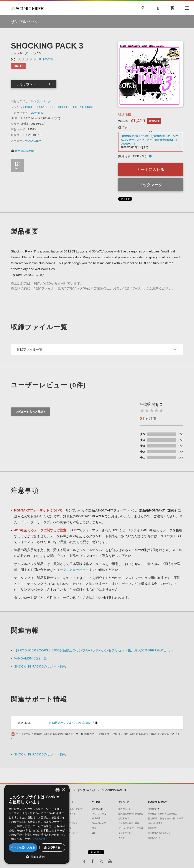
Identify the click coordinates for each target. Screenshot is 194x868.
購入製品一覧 (125, 809)
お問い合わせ (71, 833)
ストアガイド (71, 823)
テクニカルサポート (74, 570)
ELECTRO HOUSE (82, 107)
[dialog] (37, 824)
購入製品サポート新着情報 (131, 814)
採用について (154, 838)
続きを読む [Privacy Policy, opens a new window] (40, 839)
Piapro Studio (98, 823)
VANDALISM (33, 141)
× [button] (63, 790)
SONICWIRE (27, 8)
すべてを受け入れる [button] (23, 847)
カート (122, 838)
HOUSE (63, 107)
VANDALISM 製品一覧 (30, 658)
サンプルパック (41, 101)
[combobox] (58, 790)
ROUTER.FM (98, 814)
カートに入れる (151, 170)
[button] (37, 857)
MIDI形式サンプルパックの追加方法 (72, 723)
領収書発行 (124, 818)
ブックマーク (151, 185)
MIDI (41, 113)
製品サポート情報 (73, 809)
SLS (94, 833)
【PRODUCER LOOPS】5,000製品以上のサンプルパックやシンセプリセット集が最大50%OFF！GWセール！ (149, 140)
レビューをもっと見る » (30, 412)
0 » (47, 59)
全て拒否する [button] (52, 847)
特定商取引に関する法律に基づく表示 (166, 818)
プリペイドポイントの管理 (131, 828)
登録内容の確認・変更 (129, 823)
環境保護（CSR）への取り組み (163, 814)
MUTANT (96, 818)
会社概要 (152, 809)
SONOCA (96, 809)
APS (94, 828)
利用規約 (152, 828)
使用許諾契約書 (23, 151)
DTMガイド (70, 814)
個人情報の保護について (159, 833)
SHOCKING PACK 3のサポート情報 (40, 666)
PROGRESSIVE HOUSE (41, 107)
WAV (34, 113)
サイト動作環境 (155, 823)
